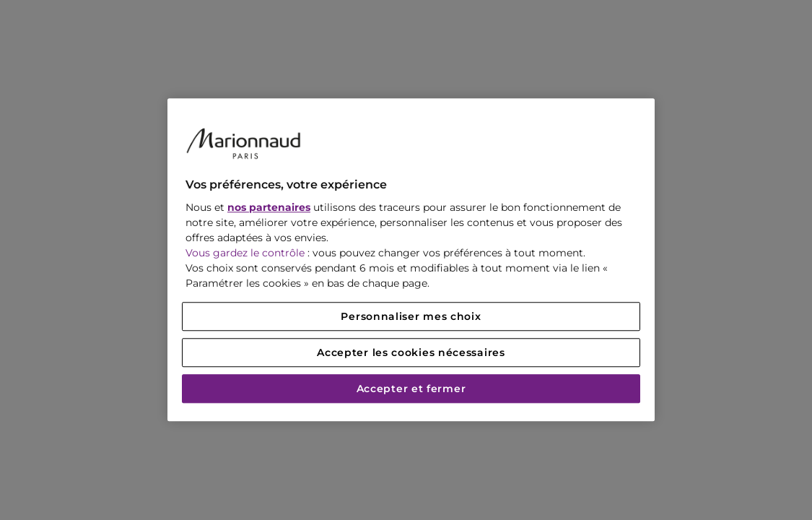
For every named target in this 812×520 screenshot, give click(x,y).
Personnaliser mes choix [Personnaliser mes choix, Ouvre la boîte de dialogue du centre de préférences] (411, 317)
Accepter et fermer (411, 389)
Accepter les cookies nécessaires (411, 353)
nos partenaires (269, 208)
